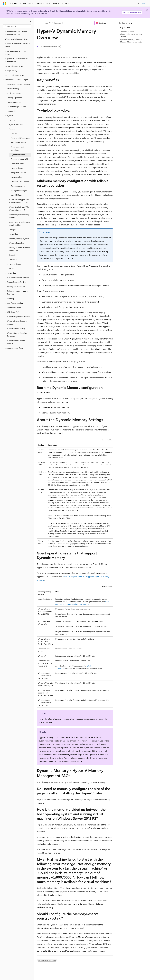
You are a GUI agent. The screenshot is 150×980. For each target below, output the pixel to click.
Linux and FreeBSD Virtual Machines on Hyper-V (82, 603)
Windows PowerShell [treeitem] (17, 243)
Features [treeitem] (14, 134)
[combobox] (17, 26)
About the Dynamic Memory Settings (131, 35)
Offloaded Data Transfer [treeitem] (20, 182)
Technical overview (127, 31)
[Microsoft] (5, 3)
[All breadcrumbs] (39, 23)
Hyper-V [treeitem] (12, 120)
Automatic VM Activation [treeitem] (20, 138)
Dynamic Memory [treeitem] (18, 155)
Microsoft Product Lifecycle (71, 11)
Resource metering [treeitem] (18, 186)
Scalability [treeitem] (13, 255)
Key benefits (125, 28)
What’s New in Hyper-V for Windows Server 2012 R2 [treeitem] (19, 201)
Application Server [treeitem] (14, 93)
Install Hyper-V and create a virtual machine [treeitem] (19, 224)
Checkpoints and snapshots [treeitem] (17, 149)
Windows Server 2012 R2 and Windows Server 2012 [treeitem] (16, 33)
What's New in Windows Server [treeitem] (17, 39)
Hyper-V (47, 23)
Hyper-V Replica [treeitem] (17, 168)
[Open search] (138, 3)
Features (58, 23)
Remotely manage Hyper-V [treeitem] (19, 239)
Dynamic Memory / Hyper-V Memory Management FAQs (131, 41)
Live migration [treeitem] (16, 177)
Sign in (144, 3)
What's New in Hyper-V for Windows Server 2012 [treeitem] (19, 209)
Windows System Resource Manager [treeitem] (17, 322)
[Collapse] (30, 21)
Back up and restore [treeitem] (18, 143)
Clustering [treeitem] (13, 259)
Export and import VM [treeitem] (19, 159)
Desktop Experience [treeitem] (14, 98)
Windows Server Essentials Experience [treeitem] (17, 335)
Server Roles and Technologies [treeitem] (18, 84)
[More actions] (111, 23)
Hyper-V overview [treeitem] (16, 125)
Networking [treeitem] (13, 234)
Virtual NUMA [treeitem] (16, 195)
